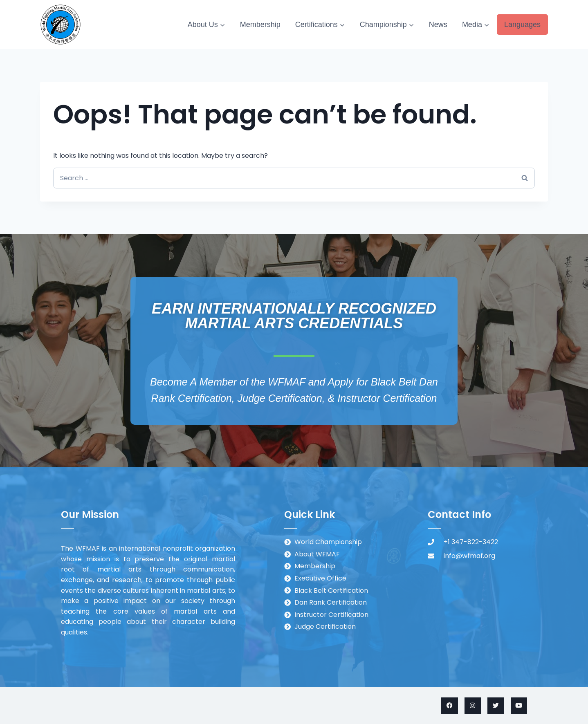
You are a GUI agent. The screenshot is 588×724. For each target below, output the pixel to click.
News (438, 25)
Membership (260, 25)
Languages (522, 25)
